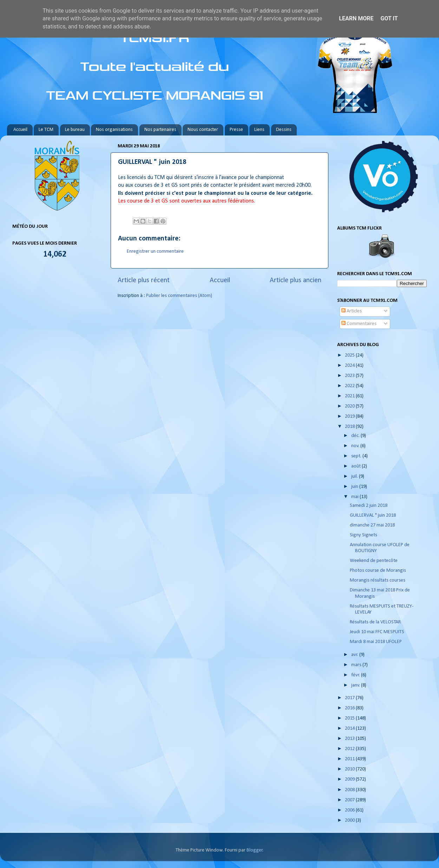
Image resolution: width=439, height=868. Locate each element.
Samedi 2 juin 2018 (369, 506)
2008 (350, 790)
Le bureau (75, 130)
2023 (350, 376)
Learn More (356, 18)
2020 (350, 406)
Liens (259, 130)
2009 (350, 779)
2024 (350, 366)
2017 (350, 698)
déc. (356, 436)
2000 (350, 820)
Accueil (20, 130)
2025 (350, 355)
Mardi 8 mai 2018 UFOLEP (376, 642)
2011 (350, 759)
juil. (355, 476)
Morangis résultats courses (378, 580)
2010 (350, 769)
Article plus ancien (296, 280)
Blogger (255, 850)
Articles (352, 311)
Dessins (284, 130)
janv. (356, 685)
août (356, 466)
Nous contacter (203, 130)
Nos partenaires (160, 130)
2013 (350, 739)
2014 (350, 728)
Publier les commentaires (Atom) (179, 296)
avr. (355, 655)
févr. (356, 675)
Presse (236, 130)
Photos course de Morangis (378, 571)
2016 (350, 708)
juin (355, 487)
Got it (389, 18)
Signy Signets (363, 535)
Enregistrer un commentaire (155, 251)
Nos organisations (114, 130)
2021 (350, 396)
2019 (350, 416)
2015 (350, 718)
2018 (350, 427)
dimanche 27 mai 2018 (372, 525)
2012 (350, 749)
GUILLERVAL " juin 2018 (373, 515)
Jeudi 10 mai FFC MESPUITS (377, 632)
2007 (350, 800)
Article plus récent (144, 280)
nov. (356, 446)
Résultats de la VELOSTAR (375, 622)
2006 (350, 810)
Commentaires (359, 324)
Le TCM (46, 130)
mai (355, 497)
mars (357, 665)
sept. (357, 456)
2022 (350, 386)
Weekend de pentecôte (374, 561)
